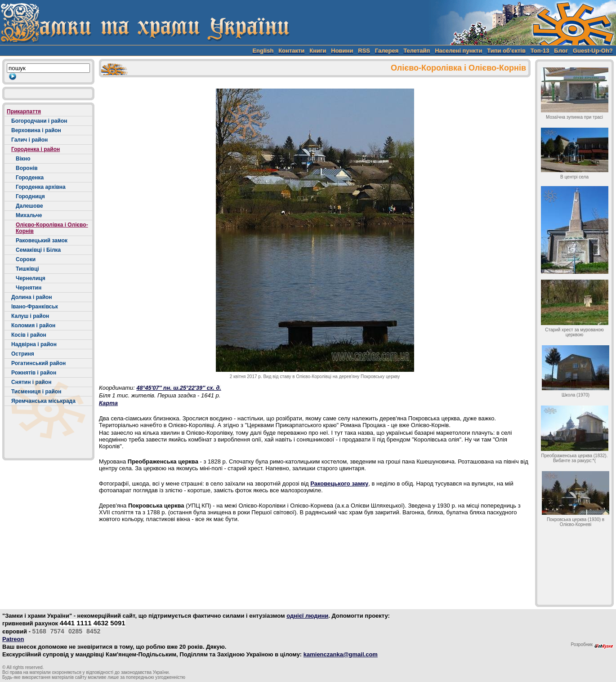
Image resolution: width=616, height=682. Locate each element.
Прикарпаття (24, 111)
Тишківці (27, 269)
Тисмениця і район (36, 392)
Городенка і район (36, 149)
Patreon (13, 639)
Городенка (30, 178)
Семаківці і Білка (38, 250)
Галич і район (29, 140)
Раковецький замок (42, 241)
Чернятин (29, 288)
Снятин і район (31, 382)
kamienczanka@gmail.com (341, 654)
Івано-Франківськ (35, 307)
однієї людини (307, 616)
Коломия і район (33, 325)
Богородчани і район (39, 121)
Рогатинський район (38, 363)
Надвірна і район (34, 344)
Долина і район (32, 297)
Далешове (29, 206)
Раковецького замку (339, 484)
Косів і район (29, 335)
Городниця (30, 196)
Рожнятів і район (34, 373)
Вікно (23, 159)
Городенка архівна (41, 187)
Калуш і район (30, 316)
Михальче (29, 215)
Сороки (26, 259)
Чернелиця (31, 278)
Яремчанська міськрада (43, 401)
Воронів (27, 168)
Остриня (23, 354)
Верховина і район (36, 130)
